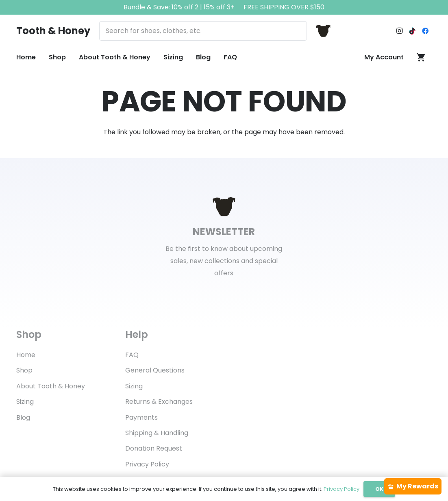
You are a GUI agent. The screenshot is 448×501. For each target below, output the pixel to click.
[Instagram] (399, 31)
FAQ (132, 355)
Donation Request (154, 448)
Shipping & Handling (157, 433)
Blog (23, 417)
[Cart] (421, 58)
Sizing (25, 402)
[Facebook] (425, 31)
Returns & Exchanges (159, 402)
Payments (141, 417)
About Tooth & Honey (51, 386)
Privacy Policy (147, 464)
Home (26, 355)
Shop (24, 370)
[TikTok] (412, 31)
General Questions (155, 370)
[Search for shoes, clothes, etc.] (203, 31)
